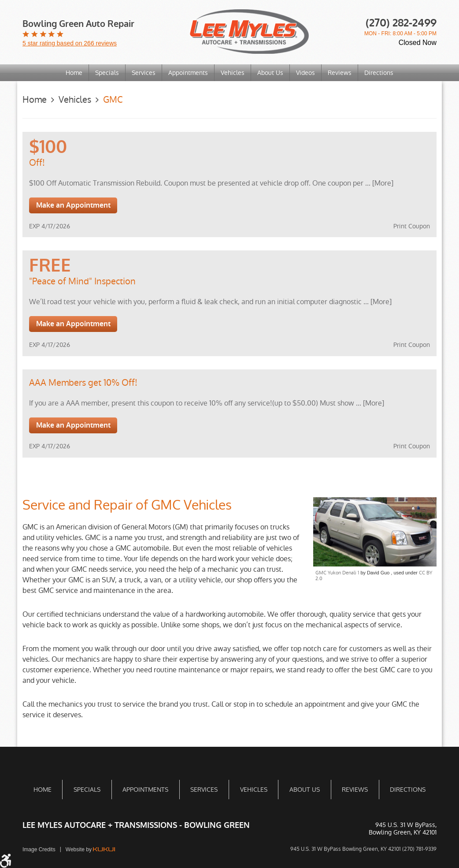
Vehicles (233, 73)
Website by (90, 849)
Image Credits (39, 849)
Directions (379, 73)
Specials (107, 73)
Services (144, 73)
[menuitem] (74, 73)
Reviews (340, 73)
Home (74, 73)
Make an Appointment (73, 205)
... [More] (378, 183)
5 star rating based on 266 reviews (70, 43)
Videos (305, 73)
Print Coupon (412, 226)
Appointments (188, 73)
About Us (270, 73)
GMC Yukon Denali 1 (337, 573)
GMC (113, 100)
